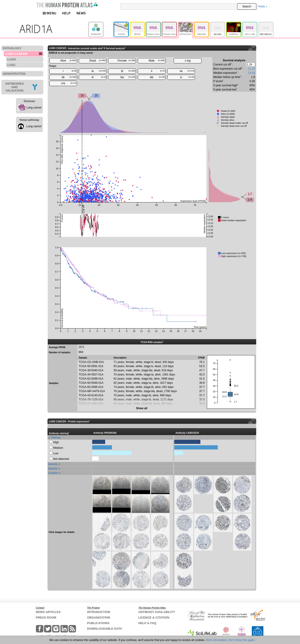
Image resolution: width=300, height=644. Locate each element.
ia (99, 71)
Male (157, 61)
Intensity (53, 464)
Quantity (53, 469)
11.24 (251, 69)
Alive (68, 61)
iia (187, 71)
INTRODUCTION (99, 612)
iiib (157, 77)
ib (128, 71)
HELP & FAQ (147, 623)
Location (53, 473)
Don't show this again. (242, 640)
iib (69, 77)
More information (216, 640)
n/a (69, 83)
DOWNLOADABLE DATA (105, 629)
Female (126, 61)
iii (99, 77)
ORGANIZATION (99, 618)
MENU (49, 13)
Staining (56, 438)
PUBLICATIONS (98, 623)
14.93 (251, 73)
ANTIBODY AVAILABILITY (157, 612)
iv (187, 77)
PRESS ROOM (46, 618)
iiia (128, 77)
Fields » (262, 6)
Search (247, 6)
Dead (98, 61)
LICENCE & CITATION (154, 618)
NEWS (81, 13)
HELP (66, 13)
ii (158, 71)
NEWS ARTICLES (48, 612)
